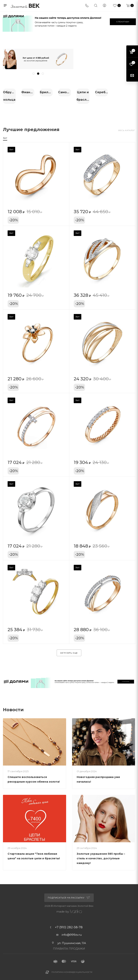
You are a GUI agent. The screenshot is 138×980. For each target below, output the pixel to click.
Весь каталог (127, 127)
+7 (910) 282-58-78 (69, 923)
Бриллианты (115, 92)
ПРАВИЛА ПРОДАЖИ (69, 945)
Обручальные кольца (23, 92)
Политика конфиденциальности (72, 968)
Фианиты (69, 92)
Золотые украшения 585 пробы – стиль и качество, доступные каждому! (101, 855)
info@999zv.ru (72, 931)
